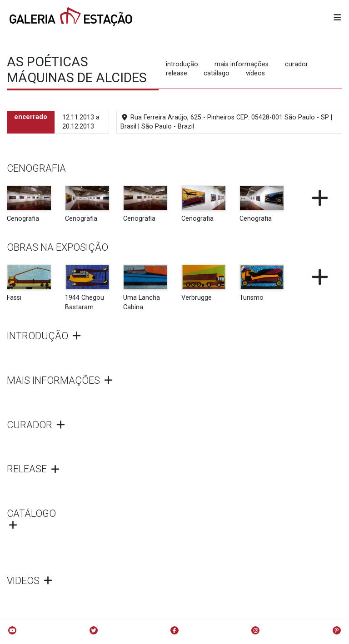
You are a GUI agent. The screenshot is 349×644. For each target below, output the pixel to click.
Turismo (252, 298)
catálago (217, 73)
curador (297, 64)
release (177, 73)
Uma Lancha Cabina (142, 302)
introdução (182, 64)
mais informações (242, 64)
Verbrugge (197, 298)
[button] (337, 18)
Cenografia (23, 219)
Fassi (14, 298)
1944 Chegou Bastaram (85, 302)
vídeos (255, 73)
